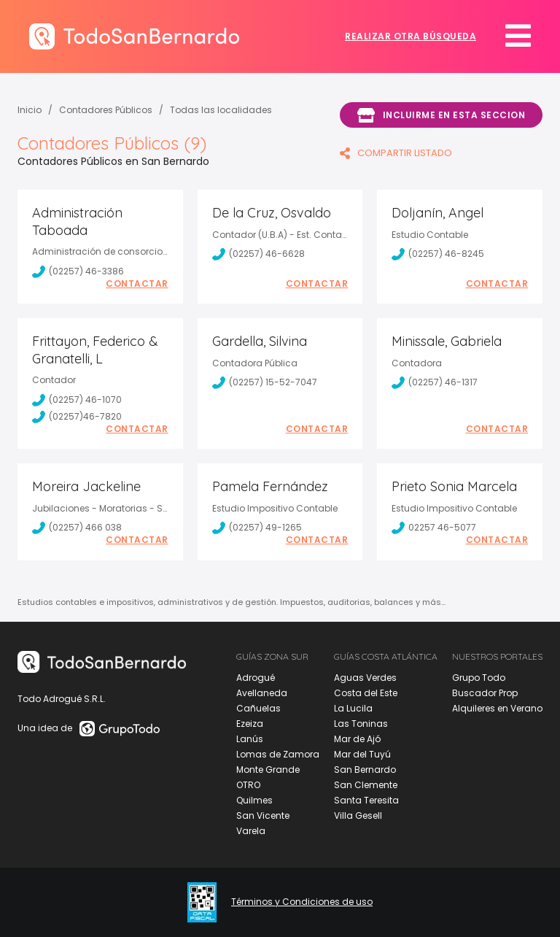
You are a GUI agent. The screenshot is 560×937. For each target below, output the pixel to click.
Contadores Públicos (106, 110)
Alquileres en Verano (497, 708)
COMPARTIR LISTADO (396, 153)
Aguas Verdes (365, 678)
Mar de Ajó (357, 739)
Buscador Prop (485, 693)
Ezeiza (250, 724)
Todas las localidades (221, 110)
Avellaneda (262, 693)
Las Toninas (361, 724)
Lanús (250, 739)
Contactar (137, 284)
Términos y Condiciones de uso (302, 902)
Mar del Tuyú (362, 754)
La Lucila (353, 708)
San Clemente (366, 785)
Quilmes (254, 800)
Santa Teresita (366, 800)
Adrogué (256, 678)
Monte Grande (268, 770)
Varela (251, 831)
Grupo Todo (479, 678)
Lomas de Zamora (278, 754)
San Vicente (263, 815)
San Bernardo (365, 770)
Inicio (30, 110)
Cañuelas (258, 708)
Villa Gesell (358, 815)
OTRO (248, 785)
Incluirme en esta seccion (441, 115)
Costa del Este (366, 693)
